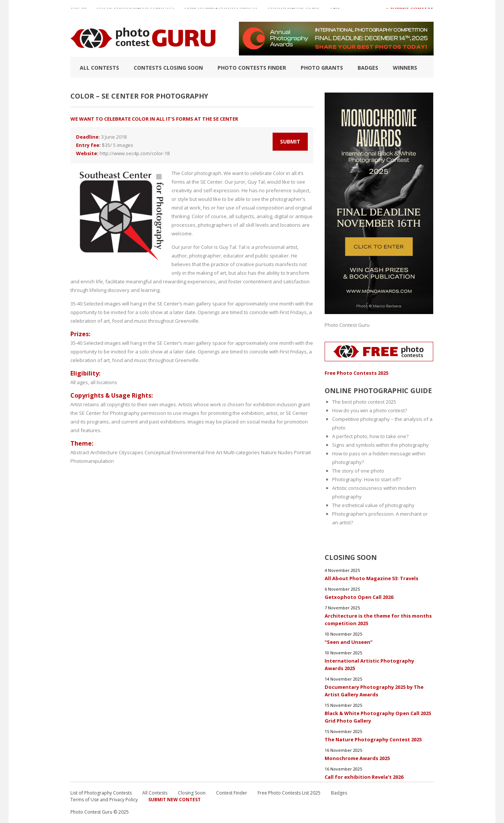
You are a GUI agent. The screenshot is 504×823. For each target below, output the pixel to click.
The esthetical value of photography (373, 505)
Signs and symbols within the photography (380, 445)
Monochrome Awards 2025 (357, 758)
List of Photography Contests (135, 11)
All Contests (99, 68)
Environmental (188, 452)
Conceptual (157, 452)
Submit (290, 141)
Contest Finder (232, 793)
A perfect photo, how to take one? (370, 436)
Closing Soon (192, 793)
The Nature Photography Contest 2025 (373, 739)
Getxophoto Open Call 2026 (359, 597)
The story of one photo (358, 471)
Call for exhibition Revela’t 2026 (364, 777)
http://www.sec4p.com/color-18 (135, 153)
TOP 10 (78, 11)
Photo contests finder (252, 68)
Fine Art (214, 452)
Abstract (80, 452)
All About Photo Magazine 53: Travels (371, 578)
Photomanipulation (92, 461)
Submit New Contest (174, 800)
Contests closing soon (168, 68)
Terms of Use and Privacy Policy (104, 800)
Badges (368, 68)
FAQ (335, 11)
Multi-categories (242, 452)
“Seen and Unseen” (349, 642)
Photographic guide (294, 11)
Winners (405, 68)
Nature (269, 452)
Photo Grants (322, 68)
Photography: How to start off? (367, 479)
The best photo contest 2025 (364, 402)
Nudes (285, 452)
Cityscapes (131, 452)
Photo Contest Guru (347, 325)
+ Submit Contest (410, 11)
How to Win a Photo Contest (221, 11)
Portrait (302, 452)
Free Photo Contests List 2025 (289, 793)
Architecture (104, 452)
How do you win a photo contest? (370, 410)
